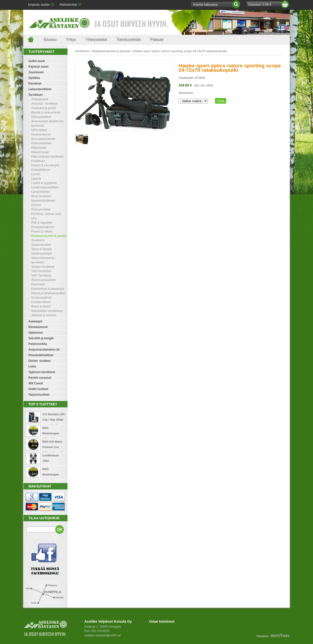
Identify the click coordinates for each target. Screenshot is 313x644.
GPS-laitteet (39, 130)
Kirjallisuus (38, 161)
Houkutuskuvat (41, 134)
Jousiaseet (36, 72)
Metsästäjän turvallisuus (47, 311)
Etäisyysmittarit (41, 117)
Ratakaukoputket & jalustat (49, 236)
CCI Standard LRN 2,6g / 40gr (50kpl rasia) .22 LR (54, 420)
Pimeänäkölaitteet (41, 355)
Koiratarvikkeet (41, 302)
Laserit (36, 174)
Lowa (32, 366)
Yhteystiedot (96, 40)
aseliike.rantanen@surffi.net (103, 635)
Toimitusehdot (129, 40)
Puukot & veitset (42, 231)
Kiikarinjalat (39, 148)
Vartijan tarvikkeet (43, 267)
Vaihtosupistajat (42, 254)
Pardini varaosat (40, 378)
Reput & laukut (41, 306)
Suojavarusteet (41, 245)
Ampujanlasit (40, 99)
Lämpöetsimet (40, 192)
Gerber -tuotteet (39, 361)
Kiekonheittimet (41, 143)
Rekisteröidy (68, 5)
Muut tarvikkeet (41, 196)
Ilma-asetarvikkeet (43, 139)
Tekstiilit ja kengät (41, 338)
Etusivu (50, 40)
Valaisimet (36, 333)
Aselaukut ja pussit (44, 108)
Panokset (35, 84)
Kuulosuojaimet (41, 298)
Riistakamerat (38, 327)
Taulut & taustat (41, 249)
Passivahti (38, 284)
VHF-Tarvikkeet (41, 276)
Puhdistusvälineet (43, 227)
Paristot (36, 205)
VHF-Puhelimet (41, 271)
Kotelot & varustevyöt (45, 165)
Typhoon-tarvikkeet (42, 372)
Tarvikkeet (35, 95)
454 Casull (36, 383)
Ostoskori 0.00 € (260, 5)
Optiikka (34, 78)
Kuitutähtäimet (41, 170)
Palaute (157, 40)
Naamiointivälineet (43, 201)
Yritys (71, 40)
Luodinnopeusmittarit (45, 187)
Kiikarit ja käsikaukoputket (48, 293)
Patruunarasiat (41, 209)
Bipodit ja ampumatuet (46, 112)
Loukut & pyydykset (44, 183)
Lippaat (36, 179)
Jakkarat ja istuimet (44, 315)
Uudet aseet (37, 61)
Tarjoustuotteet (39, 395)
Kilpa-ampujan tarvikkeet (47, 157)
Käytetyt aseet (38, 67)
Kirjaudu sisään (39, 5)
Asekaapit (35, 321)
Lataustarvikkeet (40, 89)
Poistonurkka (38, 344)
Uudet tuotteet (38, 389)
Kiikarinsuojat (40, 152)
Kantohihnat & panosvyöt (48, 289)
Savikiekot (38, 240)
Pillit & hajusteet (42, 223)
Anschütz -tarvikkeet (45, 104)
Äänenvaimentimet (43, 280)
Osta (221, 101)
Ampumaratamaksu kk (44, 350)
